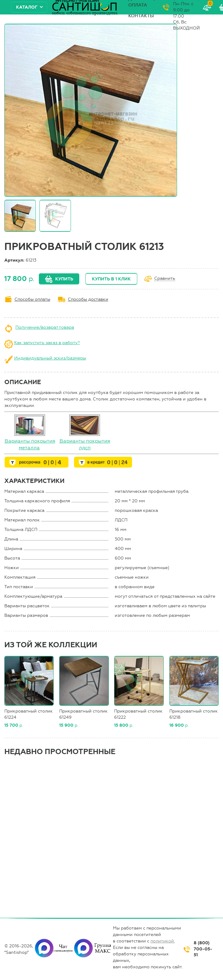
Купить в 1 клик (111, 279)
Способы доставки (88, 299)
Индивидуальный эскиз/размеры (50, 358)
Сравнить (165, 279)
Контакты (141, 16)
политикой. (163, 941)
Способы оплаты (32, 299)
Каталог (27, 7)
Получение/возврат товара (45, 327)
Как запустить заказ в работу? (47, 343)
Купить (64, 279)
